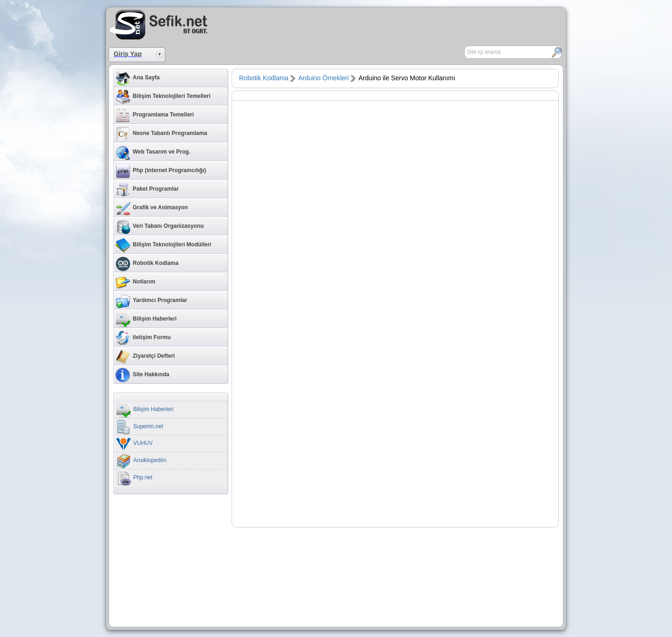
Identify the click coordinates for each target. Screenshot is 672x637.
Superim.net (140, 427)
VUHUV (134, 444)
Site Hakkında (142, 375)
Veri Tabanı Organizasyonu (160, 227)
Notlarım (136, 283)
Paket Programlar (147, 190)
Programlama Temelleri (155, 116)
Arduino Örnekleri (324, 78)
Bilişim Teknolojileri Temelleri (163, 97)
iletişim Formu (143, 338)
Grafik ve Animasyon (152, 208)
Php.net (134, 478)
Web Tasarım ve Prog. (153, 153)
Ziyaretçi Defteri (145, 357)
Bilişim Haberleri (146, 320)
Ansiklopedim (141, 461)
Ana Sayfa (138, 78)
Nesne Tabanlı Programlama (162, 134)
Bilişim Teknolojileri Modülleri (163, 245)
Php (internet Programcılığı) (161, 171)
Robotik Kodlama (147, 264)
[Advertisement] (455, 24)
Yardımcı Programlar (151, 301)
